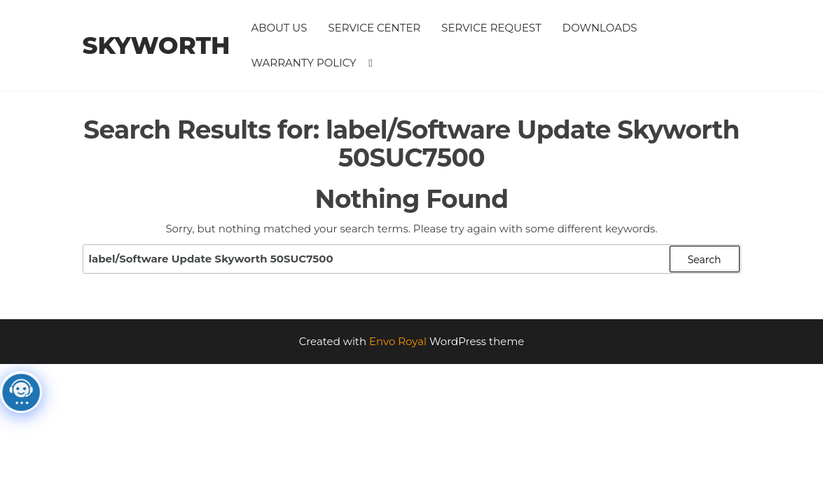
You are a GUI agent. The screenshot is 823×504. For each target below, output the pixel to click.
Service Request (491, 28)
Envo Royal (398, 341)
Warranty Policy (303, 63)
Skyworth (157, 45)
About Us (279, 28)
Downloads (600, 28)
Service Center (374, 28)
